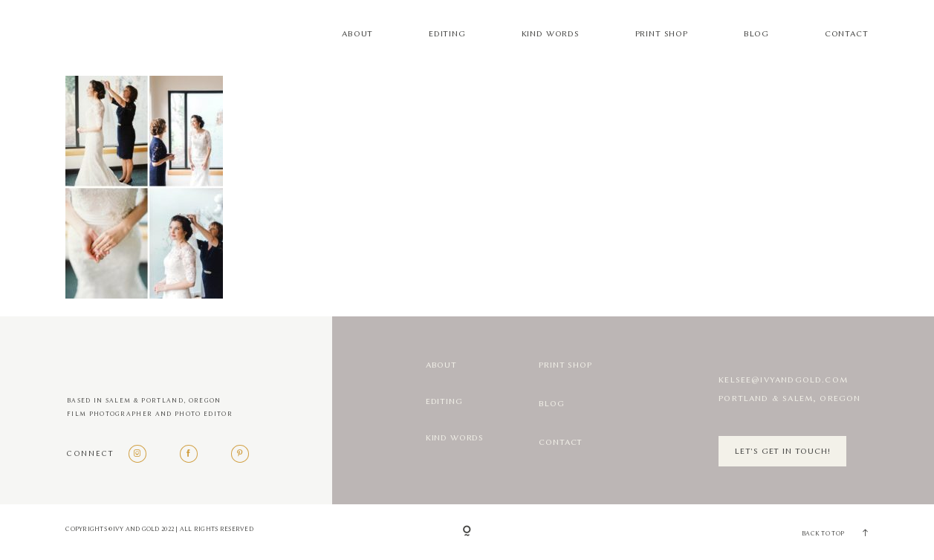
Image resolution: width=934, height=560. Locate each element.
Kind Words (551, 34)
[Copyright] (467, 532)
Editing (447, 34)
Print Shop (662, 34)
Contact (847, 34)
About (357, 34)
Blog (756, 34)
